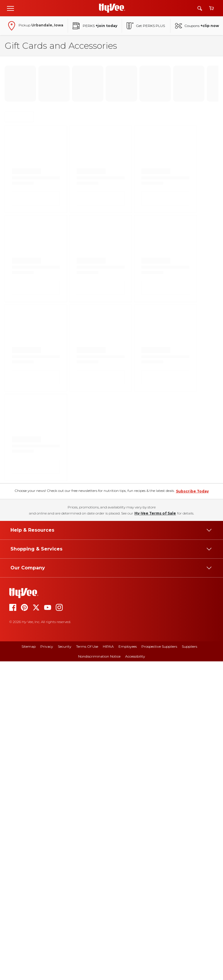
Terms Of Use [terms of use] (87, 965)
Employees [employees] (128, 965)
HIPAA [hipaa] (108, 965)
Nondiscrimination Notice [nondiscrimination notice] (99, 975)
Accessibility (135, 975)
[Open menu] (10, 8)
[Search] (200, 8)
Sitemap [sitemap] (29, 965)
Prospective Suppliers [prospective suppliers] (159, 965)
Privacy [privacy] (47, 965)
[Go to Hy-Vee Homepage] (112, 8)
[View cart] (211, 8)
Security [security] (65, 965)
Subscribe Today (192, 810)
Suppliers (189, 965)
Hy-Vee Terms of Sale (155, 832)
